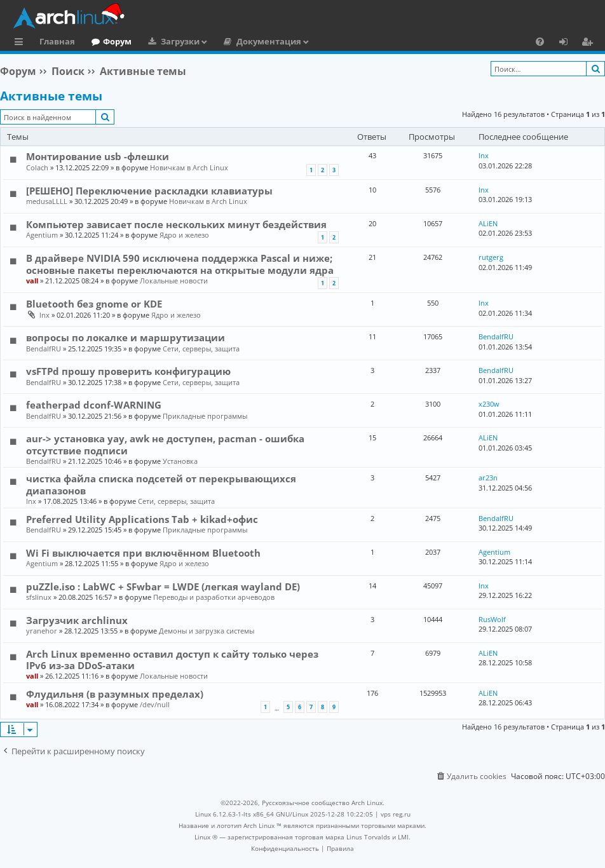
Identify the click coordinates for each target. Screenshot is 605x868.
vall (32, 281)
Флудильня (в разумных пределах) (115, 694)
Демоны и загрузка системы (207, 631)
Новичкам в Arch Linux (189, 167)
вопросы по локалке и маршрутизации (126, 337)
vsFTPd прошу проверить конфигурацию (128, 371)
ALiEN (488, 223)
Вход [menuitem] (568, 43)
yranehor (42, 631)
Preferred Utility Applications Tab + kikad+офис (142, 519)
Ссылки (21, 43)
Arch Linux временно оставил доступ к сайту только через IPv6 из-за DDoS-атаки (172, 660)
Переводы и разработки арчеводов (214, 597)
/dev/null (155, 704)
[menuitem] (540, 41)
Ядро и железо (184, 235)
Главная (57, 41)
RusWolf (492, 619)
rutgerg (491, 257)
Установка (180, 461)
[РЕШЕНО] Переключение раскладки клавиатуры (149, 191)
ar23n (488, 478)
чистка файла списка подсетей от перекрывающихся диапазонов (161, 484)
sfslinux (39, 597)
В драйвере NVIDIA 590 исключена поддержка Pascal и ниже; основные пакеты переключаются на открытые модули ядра (180, 264)
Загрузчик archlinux (77, 620)
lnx (484, 155)
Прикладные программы (205, 416)
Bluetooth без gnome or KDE (94, 304)
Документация (269, 41)
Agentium (42, 235)
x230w (489, 404)
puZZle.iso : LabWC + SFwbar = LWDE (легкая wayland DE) (163, 587)
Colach (37, 167)
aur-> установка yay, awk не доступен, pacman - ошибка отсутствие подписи (165, 444)
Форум (117, 41)
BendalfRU (44, 349)
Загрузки (180, 41)
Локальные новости (174, 281)
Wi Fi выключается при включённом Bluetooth (143, 553)
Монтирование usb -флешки (98, 156)
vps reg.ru (396, 814)
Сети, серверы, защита (201, 349)
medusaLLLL (47, 201)
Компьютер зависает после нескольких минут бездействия (176, 224)
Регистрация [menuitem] (590, 43)
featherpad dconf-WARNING (94, 405)
